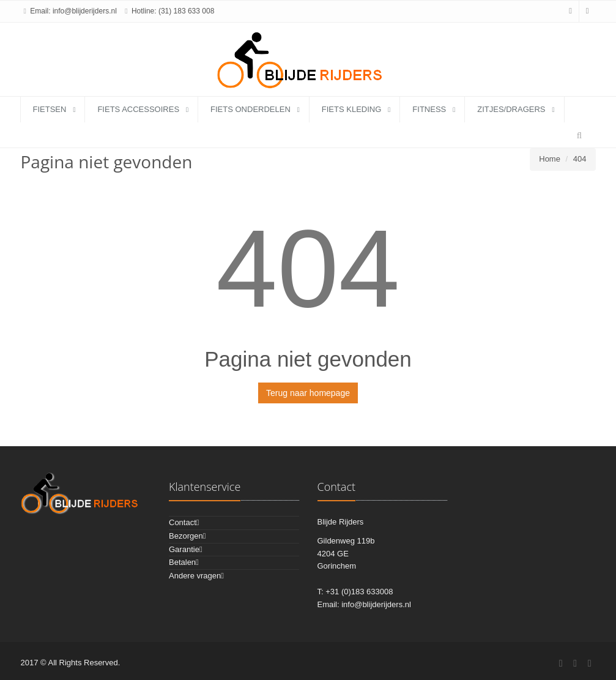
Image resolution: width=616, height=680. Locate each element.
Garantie (184, 549)
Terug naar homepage (308, 393)
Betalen (182, 562)
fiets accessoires (138, 109)
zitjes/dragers (511, 109)
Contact (183, 522)
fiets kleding (352, 109)
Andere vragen (195, 576)
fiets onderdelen (250, 109)
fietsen (50, 109)
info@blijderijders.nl (85, 11)
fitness (429, 109)
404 (580, 159)
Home (550, 159)
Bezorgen (186, 536)
